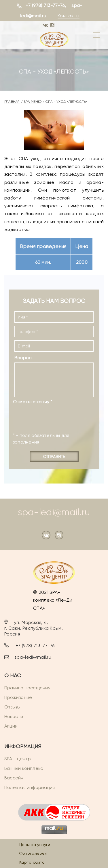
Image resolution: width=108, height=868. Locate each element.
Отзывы (12, 707)
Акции (11, 726)
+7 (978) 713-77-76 (45, 5)
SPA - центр (18, 759)
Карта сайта (32, 862)
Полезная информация (30, 787)
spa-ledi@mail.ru (54, 512)
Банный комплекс (24, 768)
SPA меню (33, 102)
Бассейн (14, 778)
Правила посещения (27, 688)
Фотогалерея (33, 853)
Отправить (54, 457)
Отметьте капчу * (33, 402)
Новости (14, 716)
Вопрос (23, 358)
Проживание (18, 697)
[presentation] (48, 416)
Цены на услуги (35, 845)
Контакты (69, 16)
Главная (12, 102)
